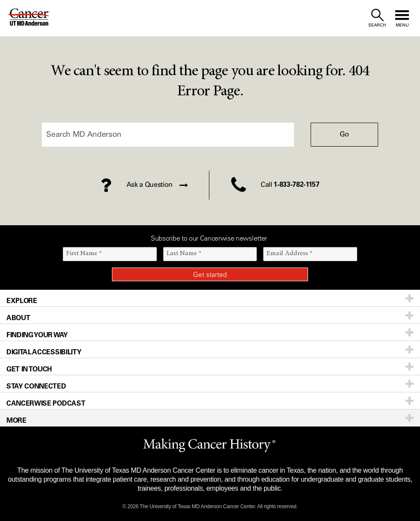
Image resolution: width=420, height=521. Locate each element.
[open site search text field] (377, 18)
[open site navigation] (402, 18)
